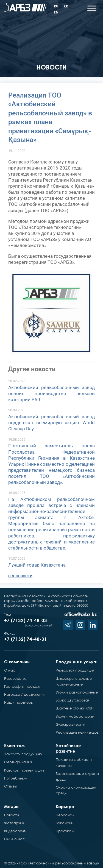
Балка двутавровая (73, 700)
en (56, 12)
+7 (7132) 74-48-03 (26, 620)
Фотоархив (14, 823)
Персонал (65, 815)
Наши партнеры (19, 702)
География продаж (22, 686)
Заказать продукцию (23, 754)
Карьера (65, 806)
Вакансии (65, 823)
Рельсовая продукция (75, 670)
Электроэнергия (71, 724)
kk (66, 6)
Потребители (16, 778)
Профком (65, 831)
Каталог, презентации (24, 770)
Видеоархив (15, 831)
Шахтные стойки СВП (75, 708)
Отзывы (10, 786)
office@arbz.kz (80, 614)
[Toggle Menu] (92, 8)
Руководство (15, 678)
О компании (17, 662)
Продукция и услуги (77, 662)
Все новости (20, 576)
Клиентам (14, 745)
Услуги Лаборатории (75, 716)
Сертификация (18, 762)
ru (56, 6)
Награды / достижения (25, 694)
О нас (10, 670)
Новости (12, 815)
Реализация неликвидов (77, 732)
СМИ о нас (14, 839)
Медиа (11, 806)
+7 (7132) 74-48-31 (26, 639)
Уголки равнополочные (77, 692)
